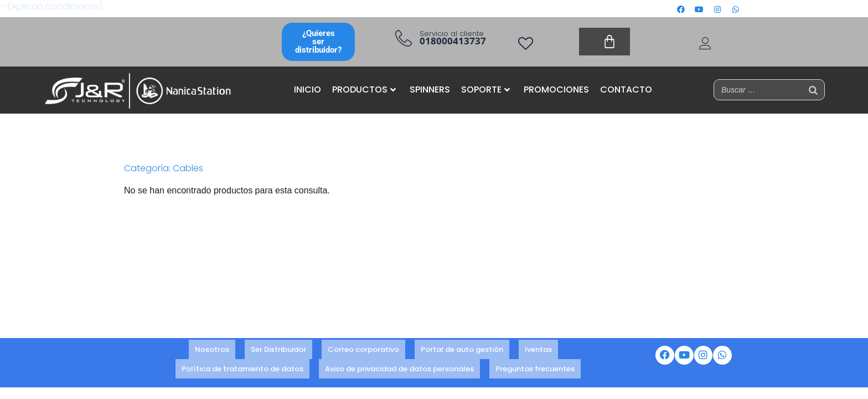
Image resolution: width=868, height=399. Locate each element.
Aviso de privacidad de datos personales (399, 365)
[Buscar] (813, 90)
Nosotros (212, 351)
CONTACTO (626, 89)
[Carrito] (604, 42)
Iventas (538, 351)
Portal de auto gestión (462, 351)
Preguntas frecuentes (535, 365)
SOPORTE (485, 89)
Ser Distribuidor (278, 351)
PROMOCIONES (556, 89)
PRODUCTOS (364, 89)
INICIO (308, 89)
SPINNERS (430, 89)
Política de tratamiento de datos (242, 365)
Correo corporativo (363, 351)
